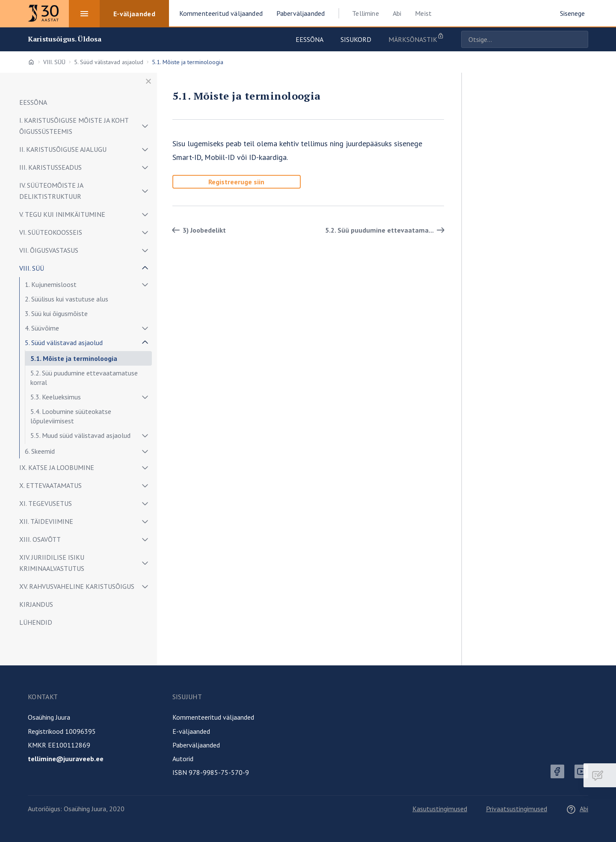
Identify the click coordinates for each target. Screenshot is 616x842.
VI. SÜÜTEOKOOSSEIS (51, 232)
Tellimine (365, 13)
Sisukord (356, 39)
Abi (397, 13)
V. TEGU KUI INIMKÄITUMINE (62, 214)
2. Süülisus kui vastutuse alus (67, 299)
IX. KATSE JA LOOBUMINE (57, 467)
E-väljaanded (191, 731)
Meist (423, 13)
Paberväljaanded (196, 745)
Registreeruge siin (236, 182)
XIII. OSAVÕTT (40, 539)
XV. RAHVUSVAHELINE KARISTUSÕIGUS (77, 586)
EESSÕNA (33, 102)
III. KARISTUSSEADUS (50, 167)
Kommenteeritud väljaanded (213, 717)
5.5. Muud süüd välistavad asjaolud (80, 435)
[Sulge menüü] (148, 81)
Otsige (580, 39)
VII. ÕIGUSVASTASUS (49, 250)
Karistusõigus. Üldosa (65, 39)
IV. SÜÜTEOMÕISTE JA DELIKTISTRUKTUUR (51, 191)
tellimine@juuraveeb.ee (66, 759)
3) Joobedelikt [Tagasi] (197, 230)
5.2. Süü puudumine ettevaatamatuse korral (84, 378)
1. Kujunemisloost (51, 284)
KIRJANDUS (36, 604)
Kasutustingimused (440, 809)
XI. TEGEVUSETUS (46, 503)
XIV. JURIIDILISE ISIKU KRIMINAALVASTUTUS (52, 563)
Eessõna (309, 39)
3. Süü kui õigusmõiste (56, 313)
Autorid (183, 759)
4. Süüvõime (42, 328)
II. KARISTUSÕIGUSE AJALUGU (63, 149)
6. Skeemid (40, 451)
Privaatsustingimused (517, 809)
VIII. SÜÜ (54, 62)
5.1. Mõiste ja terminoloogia (74, 358)
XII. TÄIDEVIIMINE (46, 521)
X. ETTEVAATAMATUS (50, 485)
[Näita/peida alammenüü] (145, 126)
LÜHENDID (36, 622)
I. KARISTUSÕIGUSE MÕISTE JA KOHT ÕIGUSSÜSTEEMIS (74, 126)
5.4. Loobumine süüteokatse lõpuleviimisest (71, 416)
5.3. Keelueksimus (56, 397)
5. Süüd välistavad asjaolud (109, 62)
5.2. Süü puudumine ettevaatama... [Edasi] (386, 230)
